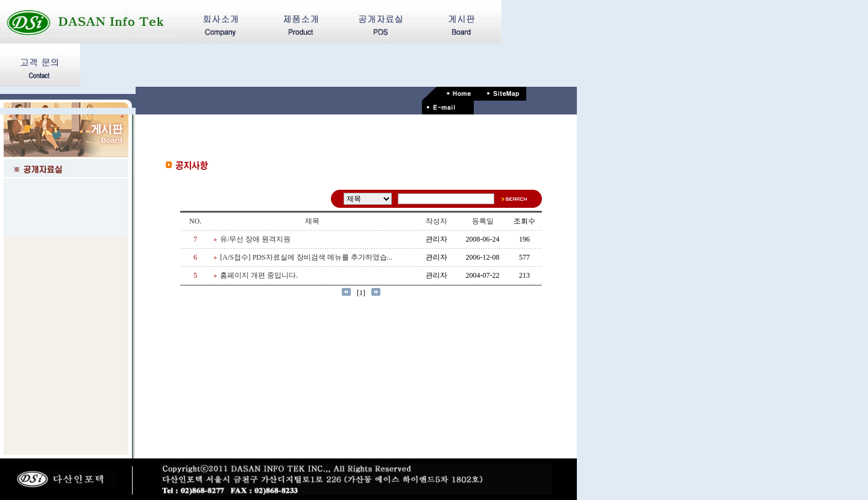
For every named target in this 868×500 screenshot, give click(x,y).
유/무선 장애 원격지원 (255, 239)
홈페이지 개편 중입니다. (259, 275)
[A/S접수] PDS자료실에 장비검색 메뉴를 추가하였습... (306, 257)
